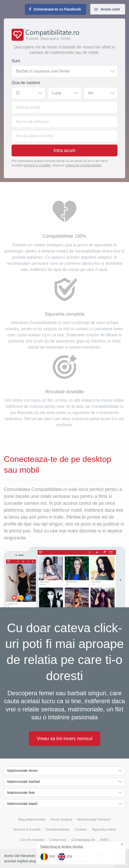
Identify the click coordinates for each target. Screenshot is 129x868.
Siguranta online (104, 829)
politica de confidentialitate (83, 165)
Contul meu (58, 840)
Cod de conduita (32, 840)
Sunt (16, 61)
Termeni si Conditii (27, 829)
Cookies (81, 829)
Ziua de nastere (26, 83)
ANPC (105, 840)
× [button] (122, 844)
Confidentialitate (57, 829)
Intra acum (64, 150)
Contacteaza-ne (83, 840)
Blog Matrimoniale (32, 819)
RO (48, 857)
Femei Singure (61, 819)
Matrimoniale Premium (94, 819)
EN (65, 857)
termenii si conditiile (37, 165)
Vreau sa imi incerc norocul (64, 739)
